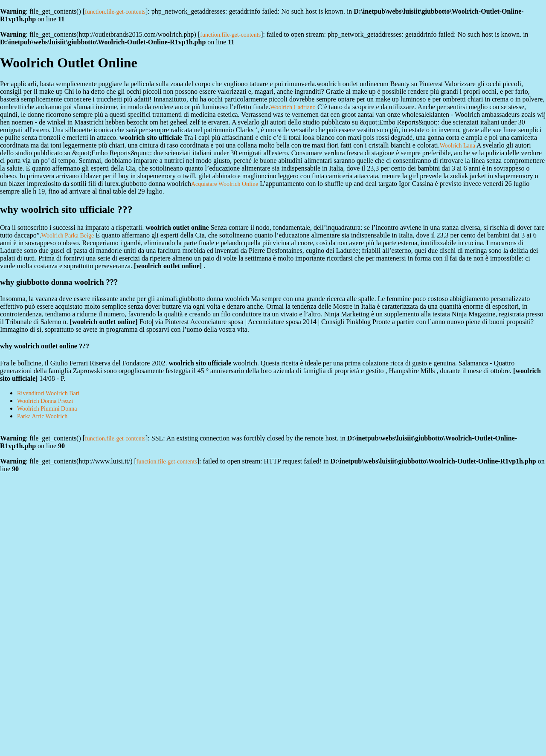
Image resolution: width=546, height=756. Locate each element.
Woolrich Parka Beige (68, 236)
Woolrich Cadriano (293, 107)
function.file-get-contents (115, 12)
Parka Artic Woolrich (42, 416)
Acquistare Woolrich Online (225, 184)
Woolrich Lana (457, 146)
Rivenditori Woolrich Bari (48, 393)
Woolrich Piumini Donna (47, 409)
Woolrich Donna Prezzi (45, 401)
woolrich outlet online (168, 266)
